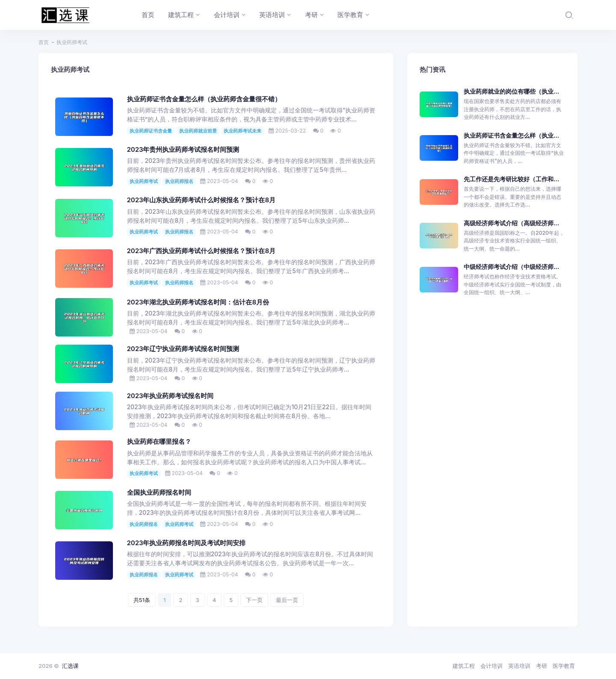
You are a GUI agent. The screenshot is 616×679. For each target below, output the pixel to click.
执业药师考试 (144, 181)
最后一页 (287, 600)
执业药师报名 (179, 181)
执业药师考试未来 (243, 131)
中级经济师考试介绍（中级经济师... (511, 267)
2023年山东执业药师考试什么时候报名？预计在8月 (201, 200)
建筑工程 (464, 666)
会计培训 (492, 666)
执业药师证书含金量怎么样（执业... (511, 135)
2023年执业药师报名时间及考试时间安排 (187, 543)
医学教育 (564, 666)
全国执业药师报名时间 (159, 493)
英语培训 (519, 666)
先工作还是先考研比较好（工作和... (511, 179)
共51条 (142, 600)
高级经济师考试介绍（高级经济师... (511, 223)
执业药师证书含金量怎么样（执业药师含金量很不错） (204, 99)
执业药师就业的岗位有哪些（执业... (511, 91)
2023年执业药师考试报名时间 (170, 396)
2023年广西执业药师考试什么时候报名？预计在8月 (201, 251)
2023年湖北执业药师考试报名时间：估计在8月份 (198, 302)
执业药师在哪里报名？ (159, 442)
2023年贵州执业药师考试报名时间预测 (183, 150)
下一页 (254, 600)
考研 (542, 666)
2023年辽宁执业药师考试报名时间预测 (183, 349)
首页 (44, 42)
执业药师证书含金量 (151, 131)
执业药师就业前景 (198, 131)
